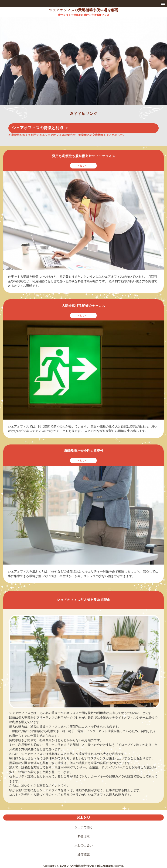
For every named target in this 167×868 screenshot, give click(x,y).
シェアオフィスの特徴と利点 (38, 128)
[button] (163, 3)
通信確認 (84, 854)
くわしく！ (83, 166)
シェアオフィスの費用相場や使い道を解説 (83, 10)
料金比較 (84, 836)
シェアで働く (84, 827)
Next (160, 63)
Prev (7, 63)
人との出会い (84, 845)
